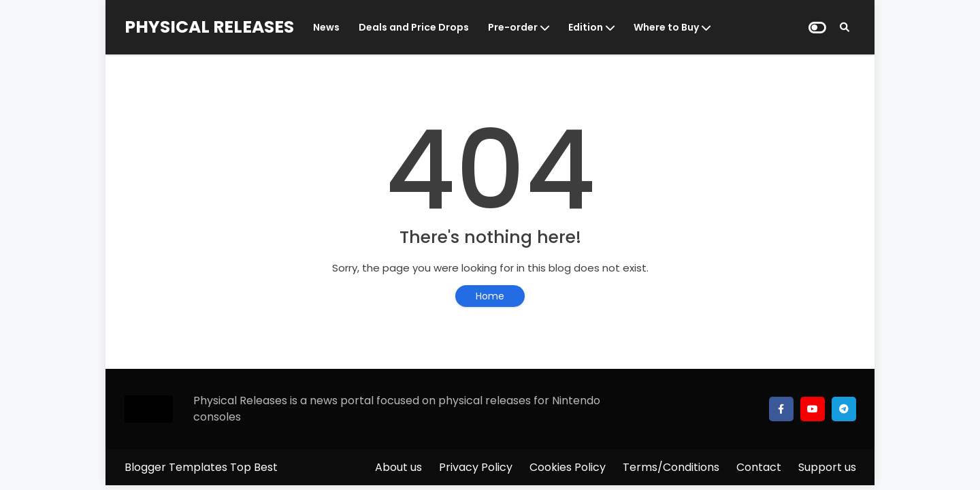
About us (398, 467)
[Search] (845, 27)
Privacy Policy (476, 467)
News (326, 27)
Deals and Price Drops (414, 27)
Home (490, 296)
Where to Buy (666, 27)
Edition (586, 27)
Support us (827, 467)
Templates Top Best (223, 467)
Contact (759, 467)
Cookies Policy (568, 467)
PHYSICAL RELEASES (209, 27)
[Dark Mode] (817, 28)
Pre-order (513, 27)
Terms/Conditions (671, 467)
